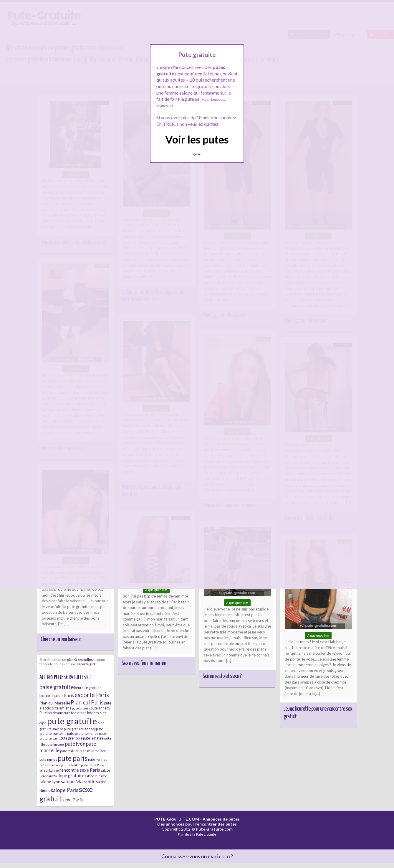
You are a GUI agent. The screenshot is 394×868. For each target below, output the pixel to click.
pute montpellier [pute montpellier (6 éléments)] (93, 751)
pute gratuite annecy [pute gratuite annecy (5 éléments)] (80, 729)
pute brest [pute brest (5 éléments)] (71, 713)
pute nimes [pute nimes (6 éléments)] (48, 759)
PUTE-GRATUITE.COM (177, 819)
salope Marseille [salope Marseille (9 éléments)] (78, 781)
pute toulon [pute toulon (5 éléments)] (72, 765)
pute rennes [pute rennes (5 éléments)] (97, 759)
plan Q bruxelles (80, 659)
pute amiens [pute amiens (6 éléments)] (61, 708)
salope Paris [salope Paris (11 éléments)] (64, 790)
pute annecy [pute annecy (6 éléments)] (100, 708)
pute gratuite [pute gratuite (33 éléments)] (72, 721)
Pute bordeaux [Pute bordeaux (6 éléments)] (51, 713)
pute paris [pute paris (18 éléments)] (73, 758)
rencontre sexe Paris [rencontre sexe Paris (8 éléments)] (80, 770)
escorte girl (86, 664)
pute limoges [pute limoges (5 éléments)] (55, 744)
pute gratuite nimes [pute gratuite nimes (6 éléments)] (83, 733)
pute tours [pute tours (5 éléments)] (89, 765)
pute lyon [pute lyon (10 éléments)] (75, 744)
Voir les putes (197, 139)
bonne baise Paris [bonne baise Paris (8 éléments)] (57, 695)
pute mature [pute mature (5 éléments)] (69, 751)
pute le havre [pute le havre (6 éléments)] (93, 738)
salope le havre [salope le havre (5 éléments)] (96, 776)
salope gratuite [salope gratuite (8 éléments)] (69, 775)
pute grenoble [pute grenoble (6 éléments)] (71, 738)
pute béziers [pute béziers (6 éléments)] (89, 713)
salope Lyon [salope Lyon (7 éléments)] (50, 782)
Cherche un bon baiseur (61, 639)
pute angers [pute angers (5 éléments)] (81, 708)
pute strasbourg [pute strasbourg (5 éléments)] (51, 765)
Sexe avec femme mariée (144, 663)
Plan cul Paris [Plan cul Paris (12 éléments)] (87, 702)
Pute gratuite (206, 834)
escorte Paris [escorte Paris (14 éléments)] (92, 695)
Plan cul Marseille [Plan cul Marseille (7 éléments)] (55, 703)
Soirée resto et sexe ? (222, 676)
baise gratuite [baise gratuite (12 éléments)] (57, 687)
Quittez (197, 154)
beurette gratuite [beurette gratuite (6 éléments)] (88, 688)
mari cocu (219, 856)
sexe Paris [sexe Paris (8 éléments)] (73, 800)
